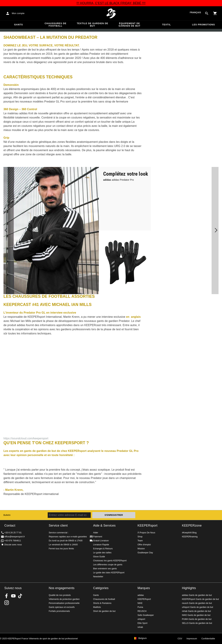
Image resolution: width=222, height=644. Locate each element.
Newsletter (98, 577)
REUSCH (142, 611)
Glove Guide (99, 557)
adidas (141, 595)
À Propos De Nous (146, 533)
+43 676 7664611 (13, 541)
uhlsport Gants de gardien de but (198, 607)
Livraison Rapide (101, 545)
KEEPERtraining (190, 537)
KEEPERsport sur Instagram (7, 603)
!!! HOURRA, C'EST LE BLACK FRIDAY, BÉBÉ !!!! (111, 3)
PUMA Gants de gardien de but (197, 619)
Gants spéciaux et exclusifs (62, 607)
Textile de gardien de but (93, 25)
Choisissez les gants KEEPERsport (110, 561)
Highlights (189, 588)
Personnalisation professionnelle (64, 603)
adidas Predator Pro (119, 180)
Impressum (192, 639)
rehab (140, 627)
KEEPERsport (148, 526)
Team (140, 541)
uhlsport (141, 619)
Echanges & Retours (103, 549)
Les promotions (203, 25)
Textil (167, 25)
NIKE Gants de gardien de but (196, 615)
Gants (18, 25)
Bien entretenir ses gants (105, 569)
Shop (140, 537)
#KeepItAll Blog (189, 533)
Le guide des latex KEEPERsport (109, 573)
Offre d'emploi (144, 545)
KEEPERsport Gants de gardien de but (200, 599)
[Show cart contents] (215, 13)
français (195, 13)
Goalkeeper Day (145, 553)
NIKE (140, 603)
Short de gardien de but (104, 611)
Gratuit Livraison (101, 541)
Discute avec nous (13, 545)
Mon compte (18, 13)
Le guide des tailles (102, 553)
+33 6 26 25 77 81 (13, 533)
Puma (140, 607)
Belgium (143, 638)
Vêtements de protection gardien (64, 599)
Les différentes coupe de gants (108, 565)
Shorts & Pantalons (102, 603)
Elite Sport (142, 623)
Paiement (98, 537)
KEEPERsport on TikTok (20, 596)
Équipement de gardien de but (130, 25)
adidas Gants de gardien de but (197, 595)
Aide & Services (104, 526)
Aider (96, 533)
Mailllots (97, 607)
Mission (141, 549)
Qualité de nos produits (60, 595)
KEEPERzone (192, 526)
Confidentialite (208, 639)
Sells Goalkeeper (146, 615)
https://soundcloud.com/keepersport (26, 438)
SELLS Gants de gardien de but (197, 623)
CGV (180, 639)
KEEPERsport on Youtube (13, 596)
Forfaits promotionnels (59, 611)
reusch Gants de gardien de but (197, 603)
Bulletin (7, 515)
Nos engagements (62, 588)
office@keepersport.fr (15, 537)
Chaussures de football (55, 25)
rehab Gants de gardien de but (196, 611)
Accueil (111, 13)
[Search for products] (207, 13)
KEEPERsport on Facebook (7, 596)
